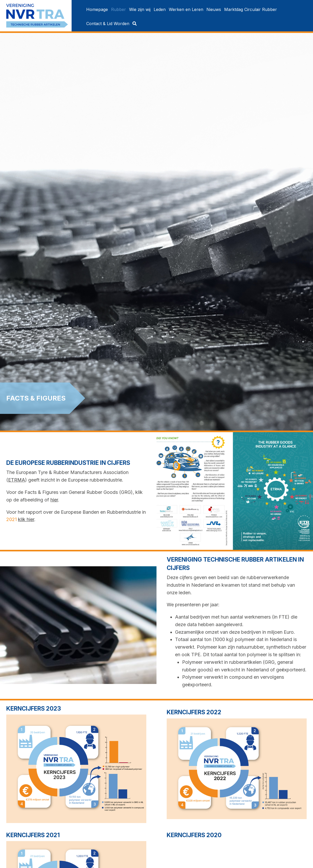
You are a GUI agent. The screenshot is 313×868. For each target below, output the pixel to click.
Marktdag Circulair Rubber (251, 9)
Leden (160, 9)
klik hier (26, 519)
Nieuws (214, 9)
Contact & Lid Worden (108, 24)
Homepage (97, 9)
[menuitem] (97, 9)
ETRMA (17, 480)
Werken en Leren (186, 9)
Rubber (118, 9)
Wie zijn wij (140, 9)
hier (54, 500)
